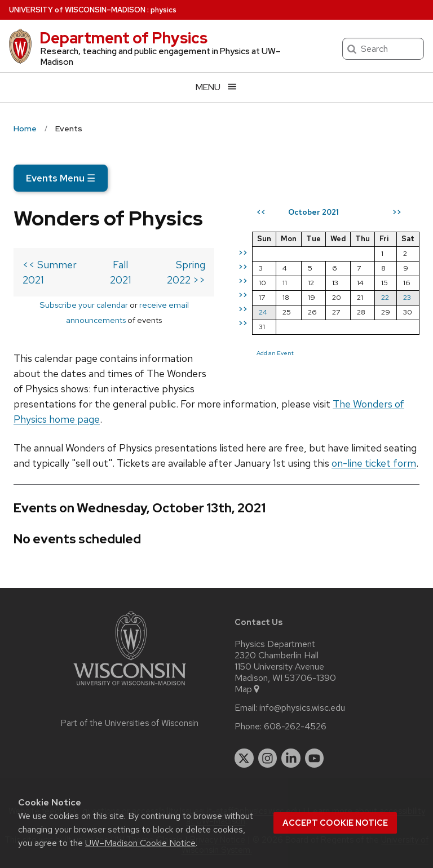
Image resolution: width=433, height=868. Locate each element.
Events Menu (61, 178)
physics (164, 10)
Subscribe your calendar (84, 305)
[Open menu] (216, 87)
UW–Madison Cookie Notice (140, 843)
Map (248, 689)
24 (263, 312)
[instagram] (268, 758)
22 (385, 297)
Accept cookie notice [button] (335, 823)
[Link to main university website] (130, 687)
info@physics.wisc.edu (302, 708)
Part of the (130, 723)
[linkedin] (291, 758)
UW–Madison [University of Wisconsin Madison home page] (77, 10)
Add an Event (275, 353)
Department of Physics (123, 38)
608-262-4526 (295, 727)
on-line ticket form (374, 463)
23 (407, 297)
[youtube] (315, 758)
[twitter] (244, 758)
